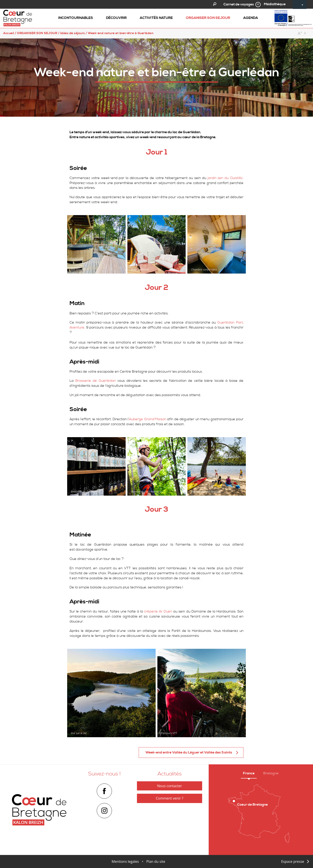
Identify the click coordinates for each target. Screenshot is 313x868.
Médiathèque (275, 4)
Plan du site (156, 861)
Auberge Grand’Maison (147, 419)
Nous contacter (170, 786)
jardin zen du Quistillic (225, 178)
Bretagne (271, 773)
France (249, 773)
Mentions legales (125, 861)
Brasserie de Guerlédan (96, 381)
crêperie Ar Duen (158, 611)
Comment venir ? (170, 798)
